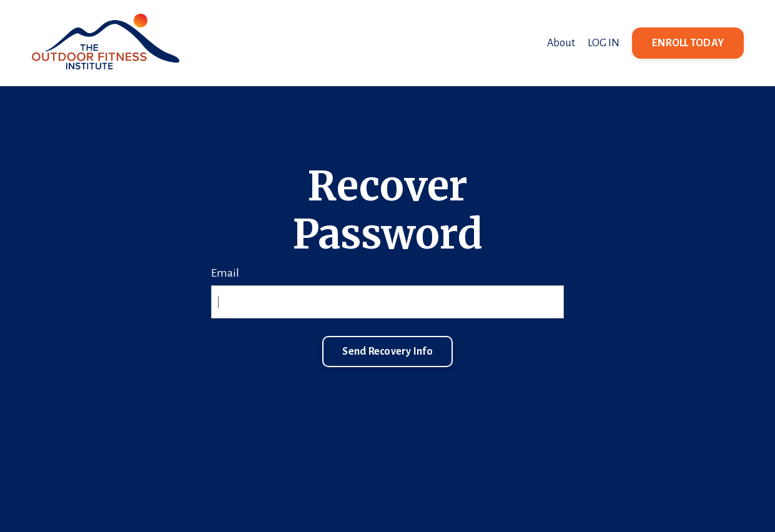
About (561, 43)
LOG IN (604, 43)
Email (225, 273)
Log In (388, 396)
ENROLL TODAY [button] (688, 43)
